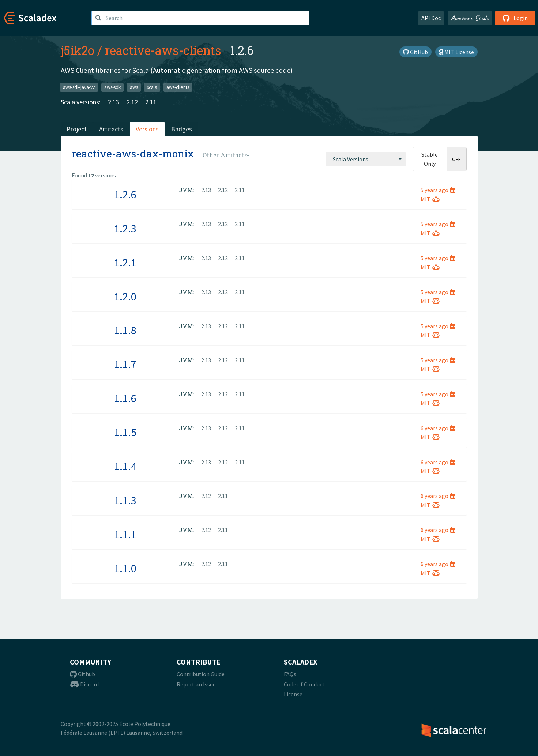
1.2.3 (125, 228)
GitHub (415, 52)
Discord (84, 684)
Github (82, 674)
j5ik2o (78, 50)
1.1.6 (125, 398)
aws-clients (178, 87)
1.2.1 (125, 262)
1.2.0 (125, 296)
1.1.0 (125, 568)
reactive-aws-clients (163, 50)
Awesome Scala (470, 18)
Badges (182, 129)
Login (515, 18)
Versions (147, 129)
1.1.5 (125, 432)
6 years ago (438, 428)
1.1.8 (125, 330)
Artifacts (111, 129)
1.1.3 (125, 500)
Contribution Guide (201, 674)
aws (134, 87)
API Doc (431, 18)
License (293, 694)
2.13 (114, 102)
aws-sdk (112, 87)
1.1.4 (125, 466)
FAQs (290, 674)
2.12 (132, 102)
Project (77, 129)
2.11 (151, 102)
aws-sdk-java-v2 (79, 87)
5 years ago (438, 190)
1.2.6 (125, 194)
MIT (430, 199)
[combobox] (366, 159)
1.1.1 (125, 534)
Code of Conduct (304, 684)
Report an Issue (196, 684)
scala (152, 87)
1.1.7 (125, 364)
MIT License (456, 52)
